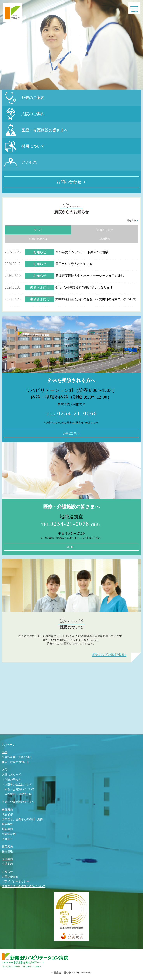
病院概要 (7, 824)
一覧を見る (131, 220)
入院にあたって (11, 775)
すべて (38, 230)
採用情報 (105, 239)
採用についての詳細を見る (109, 654)
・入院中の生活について (17, 784)
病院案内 (7, 810)
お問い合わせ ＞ (71, 182)
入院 (5, 770)
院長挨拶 (7, 814)
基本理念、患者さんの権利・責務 (22, 819)
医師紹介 (7, 839)
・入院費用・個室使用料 (17, 794)
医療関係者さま (38, 239)
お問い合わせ (10, 877)
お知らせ (7, 872)
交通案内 (7, 859)
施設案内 (7, 829)
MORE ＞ (71, 547)
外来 (5, 752)
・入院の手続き (11, 780)
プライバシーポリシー (16, 881)
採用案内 (7, 847)
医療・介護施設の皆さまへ (18, 802)
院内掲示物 (9, 834)
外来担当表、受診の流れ (17, 757)
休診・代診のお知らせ (16, 762)
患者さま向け (105, 230)
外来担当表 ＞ (71, 433)
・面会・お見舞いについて (18, 789)
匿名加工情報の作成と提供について (24, 886)
